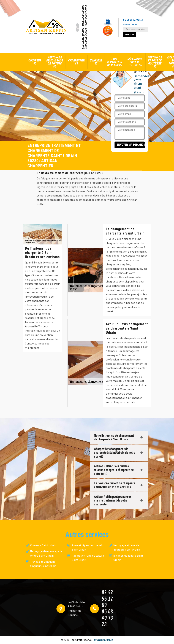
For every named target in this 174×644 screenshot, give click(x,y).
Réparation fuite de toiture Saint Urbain (88, 558)
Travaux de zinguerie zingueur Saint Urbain (43, 564)
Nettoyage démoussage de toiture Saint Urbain (46, 554)
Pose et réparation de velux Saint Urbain (88, 548)
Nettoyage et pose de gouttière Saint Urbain (127, 548)
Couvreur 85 (35, 62)
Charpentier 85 (76, 62)
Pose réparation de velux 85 (115, 62)
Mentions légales (103, 640)
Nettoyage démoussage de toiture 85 (55, 62)
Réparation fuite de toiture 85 (135, 62)
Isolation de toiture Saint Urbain (128, 558)
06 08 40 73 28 (84, 39)
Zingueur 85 (96, 62)
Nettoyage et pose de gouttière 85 (155, 62)
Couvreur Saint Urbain (43, 545)
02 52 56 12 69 (84, 16)
